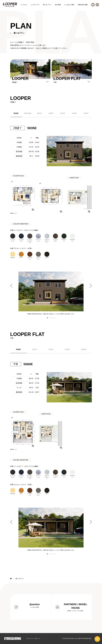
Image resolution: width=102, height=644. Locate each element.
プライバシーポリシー (33, 638)
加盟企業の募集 (83, 5)
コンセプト (24, 5)
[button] (47, 318)
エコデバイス (35, 5)
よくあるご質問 (69, 5)
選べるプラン (47, 5)
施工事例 (58, 5)
